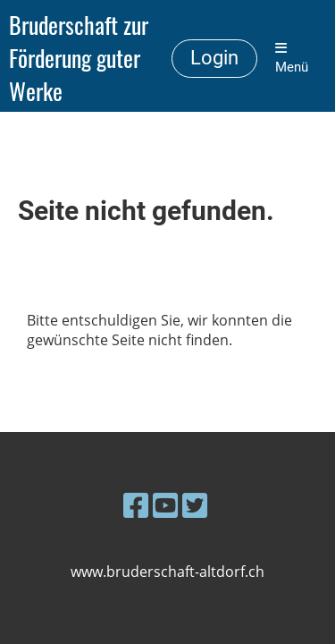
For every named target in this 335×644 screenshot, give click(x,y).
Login (214, 58)
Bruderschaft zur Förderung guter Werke (79, 58)
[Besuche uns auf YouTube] (165, 505)
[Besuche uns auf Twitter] (195, 505)
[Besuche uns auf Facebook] (136, 505)
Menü (292, 58)
